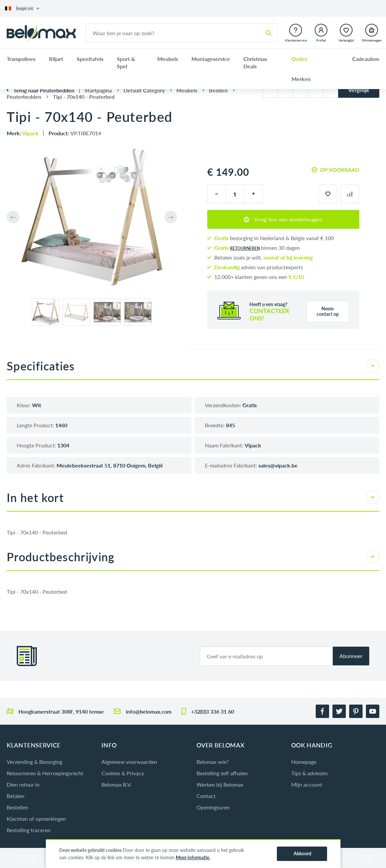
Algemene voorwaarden (129, 762)
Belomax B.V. (117, 784)
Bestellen (17, 807)
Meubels (168, 59)
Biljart (56, 59)
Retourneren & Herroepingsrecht (45, 773)
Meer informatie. (193, 857)
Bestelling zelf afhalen (222, 773)
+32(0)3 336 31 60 (213, 711)
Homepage (304, 762)
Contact (206, 796)
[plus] (254, 194)
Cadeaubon (366, 59)
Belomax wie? (213, 762)
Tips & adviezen (310, 773)
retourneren (245, 248)
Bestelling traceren (29, 830)
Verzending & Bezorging (34, 762)
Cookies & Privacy (123, 773)
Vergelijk (359, 90)
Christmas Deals (255, 62)
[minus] (216, 194)
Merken (301, 79)
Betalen (16, 796)
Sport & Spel (126, 62)
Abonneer (351, 656)
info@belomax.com (149, 711)
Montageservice (211, 59)
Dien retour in (23, 784)
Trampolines (21, 59)
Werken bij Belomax (220, 784)
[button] (22, 9)
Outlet (299, 59)
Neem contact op (328, 311)
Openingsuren (213, 807)
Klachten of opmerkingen (36, 819)
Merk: (23, 133)
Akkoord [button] (302, 853)
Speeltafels (90, 59)
